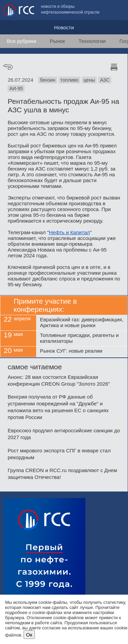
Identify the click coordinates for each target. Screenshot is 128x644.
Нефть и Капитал (69, 232)
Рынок (57, 41)
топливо (69, 80)
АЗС (105, 80)
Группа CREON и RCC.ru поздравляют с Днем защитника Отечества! (62, 474)
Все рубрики (22, 41)
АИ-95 (16, 88)
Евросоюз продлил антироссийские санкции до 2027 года (64, 434)
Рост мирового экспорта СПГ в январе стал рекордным (59, 454)
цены (89, 80)
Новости (64, 27)
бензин (48, 80)
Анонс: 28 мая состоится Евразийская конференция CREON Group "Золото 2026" (59, 380)
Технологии (92, 41)
